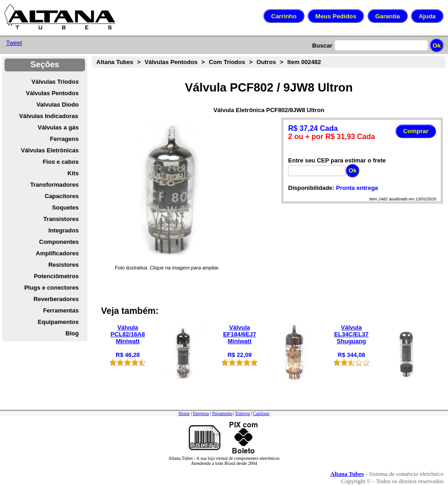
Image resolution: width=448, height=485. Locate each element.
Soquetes (66, 207)
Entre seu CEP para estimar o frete (337, 160)
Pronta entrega (357, 188)
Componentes (59, 242)
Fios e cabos (61, 162)
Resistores (64, 265)
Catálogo (261, 413)
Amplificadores (57, 253)
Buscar (322, 46)
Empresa (201, 413)
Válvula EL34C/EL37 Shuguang (351, 334)
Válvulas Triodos (55, 82)
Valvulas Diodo (58, 105)
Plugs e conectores (51, 288)
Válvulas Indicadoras (49, 116)
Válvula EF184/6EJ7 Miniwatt (240, 334)
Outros (266, 62)
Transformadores (54, 185)
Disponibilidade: (311, 188)
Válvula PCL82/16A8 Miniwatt (128, 334)
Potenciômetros (56, 276)
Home (184, 413)
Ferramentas (61, 310)
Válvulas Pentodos (53, 93)
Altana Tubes (115, 62)
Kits (73, 173)
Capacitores (62, 196)
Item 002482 (304, 62)
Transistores (61, 219)
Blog (72, 333)
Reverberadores (56, 299)
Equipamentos (59, 322)
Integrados (64, 230)
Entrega (243, 413)
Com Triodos (227, 62)
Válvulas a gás (59, 127)
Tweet (14, 43)
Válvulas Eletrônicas (50, 150)
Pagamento (222, 413)
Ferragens (64, 139)
